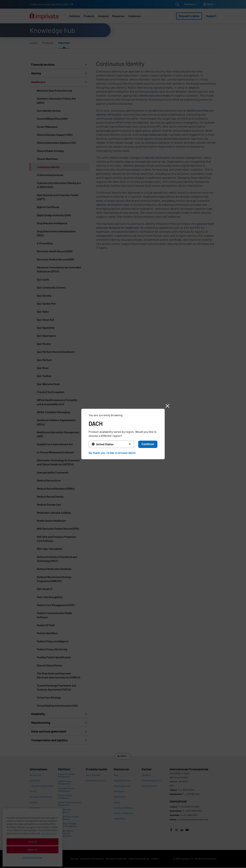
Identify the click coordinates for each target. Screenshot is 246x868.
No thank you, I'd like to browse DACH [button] (112, 453)
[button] (167, 406)
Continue (148, 444)
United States (105, 444)
